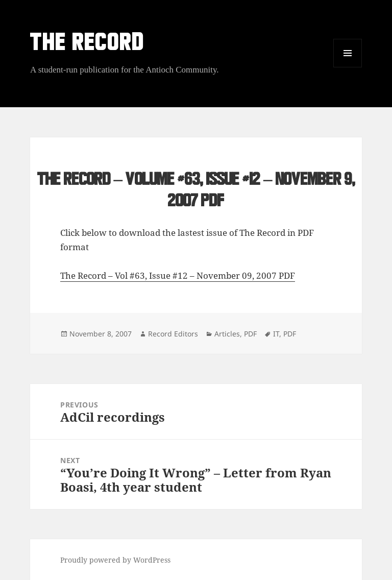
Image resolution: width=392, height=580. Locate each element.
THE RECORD (87, 44)
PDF (250, 334)
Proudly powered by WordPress (115, 560)
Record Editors (173, 334)
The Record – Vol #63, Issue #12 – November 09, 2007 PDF (178, 275)
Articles (227, 334)
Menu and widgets (348, 67)
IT (276, 334)
